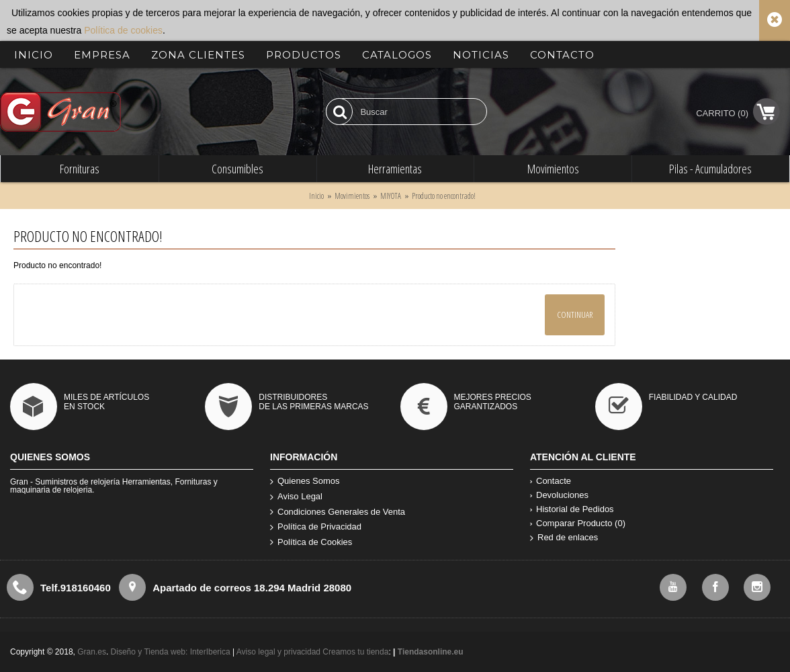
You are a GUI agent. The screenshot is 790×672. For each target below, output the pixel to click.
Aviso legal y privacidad (280, 652)
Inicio (316, 196)
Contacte (551, 481)
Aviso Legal (296, 497)
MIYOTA (391, 196)
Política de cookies (123, 30)
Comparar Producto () (578, 523)
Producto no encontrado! (444, 196)
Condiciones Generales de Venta (338, 512)
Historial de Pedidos (572, 509)
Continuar (575, 314)
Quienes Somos (305, 481)
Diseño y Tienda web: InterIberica (171, 652)
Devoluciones (559, 495)
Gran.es (92, 652)
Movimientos (352, 196)
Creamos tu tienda (355, 652)
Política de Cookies (311, 543)
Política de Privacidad (316, 527)
